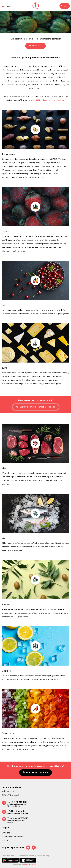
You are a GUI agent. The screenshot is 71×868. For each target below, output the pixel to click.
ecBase (34, 865)
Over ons (6, 833)
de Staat (27, 865)
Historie (5, 840)
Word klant (35, 46)
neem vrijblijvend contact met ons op (35, 407)
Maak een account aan (35, 772)
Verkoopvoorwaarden (27, 856)
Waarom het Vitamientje (13, 836)
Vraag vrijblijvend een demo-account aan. (47, 100)
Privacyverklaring (43, 856)
